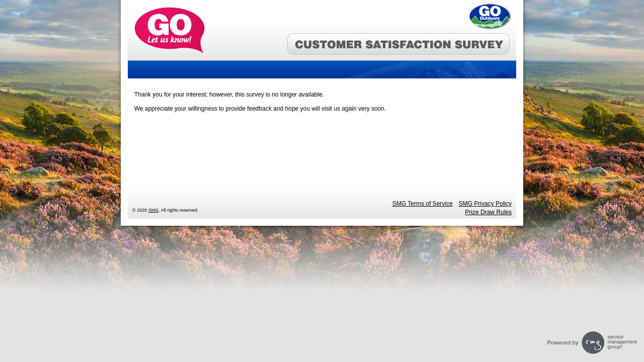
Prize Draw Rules (488, 212)
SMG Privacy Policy (485, 204)
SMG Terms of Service (423, 204)
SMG (154, 210)
